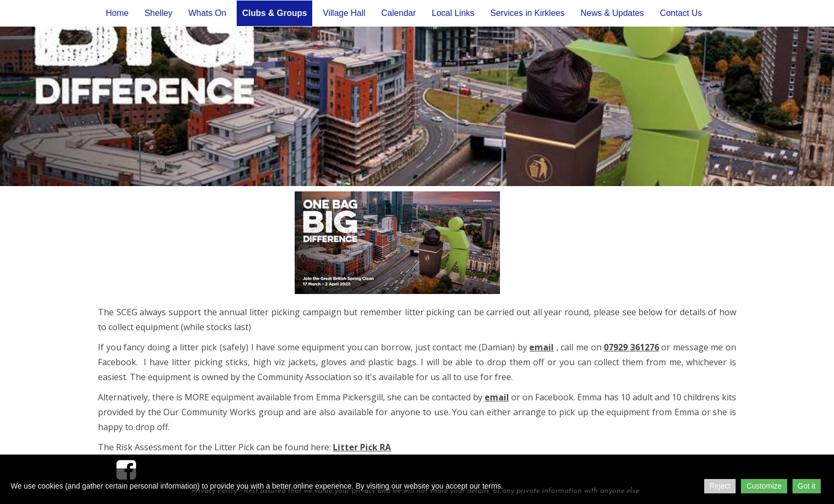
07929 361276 (631, 347)
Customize (764, 486)
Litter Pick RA (362, 447)
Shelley (159, 13)
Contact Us (681, 13)
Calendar (399, 13)
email (541, 347)
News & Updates (612, 13)
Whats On (207, 13)
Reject (720, 486)
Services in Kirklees (528, 13)
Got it (807, 486)
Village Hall (344, 13)
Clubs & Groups (274, 13)
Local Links (453, 13)
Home (117, 13)
